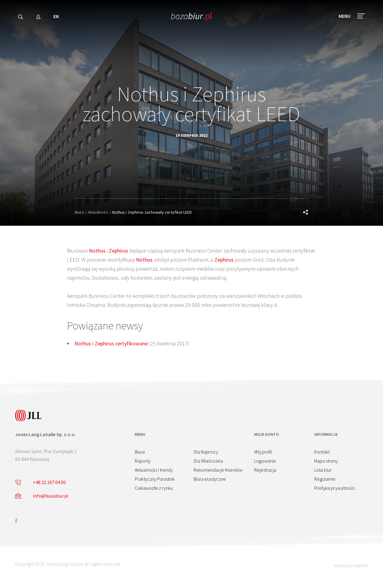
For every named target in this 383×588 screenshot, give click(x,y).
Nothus (97, 251)
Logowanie (265, 461)
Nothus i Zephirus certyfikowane (111, 343)
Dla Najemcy (206, 452)
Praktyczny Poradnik (155, 479)
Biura (79, 212)
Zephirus (119, 251)
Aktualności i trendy (154, 470)
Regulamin (325, 479)
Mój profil (263, 452)
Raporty (143, 461)
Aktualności (98, 212)
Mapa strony (326, 461)
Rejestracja (265, 470)
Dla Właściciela (208, 461)
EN (56, 16)
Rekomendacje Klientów (218, 470)
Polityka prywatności (335, 488)
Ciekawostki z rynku (154, 488)
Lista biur (323, 470)
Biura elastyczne (210, 479)
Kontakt (322, 452)
